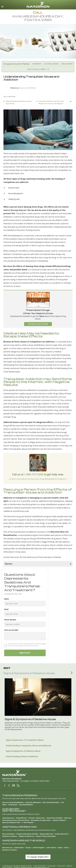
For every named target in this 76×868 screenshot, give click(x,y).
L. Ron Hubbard (28, 822)
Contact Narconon (62, 834)
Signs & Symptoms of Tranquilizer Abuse (25, 740)
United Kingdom (39, 848)
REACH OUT (25, 653)
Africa (66, 848)
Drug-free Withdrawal (33, 802)
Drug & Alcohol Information (46, 836)
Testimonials (13, 805)
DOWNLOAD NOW (38, 324)
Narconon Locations (10, 850)
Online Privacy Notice (40, 866)
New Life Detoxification (51, 802)
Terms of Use (61, 866)
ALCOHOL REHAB (51, 64)
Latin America (51, 848)
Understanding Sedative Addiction (22, 756)
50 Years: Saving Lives (37, 818)
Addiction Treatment (10, 836)
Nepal (60, 848)
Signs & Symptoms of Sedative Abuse (23, 751)
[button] (38, 858)
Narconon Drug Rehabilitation (13, 802)
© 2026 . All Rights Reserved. (17, 866)
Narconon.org (7, 848)
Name (6, 599)
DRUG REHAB (67, 64)
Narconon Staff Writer (28, 88)
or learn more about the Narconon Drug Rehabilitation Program (37, 479)
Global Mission (21, 818)
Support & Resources (26, 836)
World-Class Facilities (55, 818)
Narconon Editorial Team (11, 822)
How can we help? (11, 630)
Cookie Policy (52, 866)
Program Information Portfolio (27, 834)
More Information (8, 834)
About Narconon (8, 818)
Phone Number (10, 620)
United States (19, 848)
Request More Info (47, 834)
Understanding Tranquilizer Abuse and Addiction (28, 746)
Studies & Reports (59, 820)
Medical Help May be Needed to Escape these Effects (19, 102)
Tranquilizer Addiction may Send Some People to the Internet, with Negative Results (51, 104)
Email (6, 609)
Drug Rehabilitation (26, 805)
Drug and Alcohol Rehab (16, 64)
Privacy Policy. (35, 646)
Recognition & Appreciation (41, 820)
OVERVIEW (37, 64)
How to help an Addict (37, 69)
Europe (28, 848)
